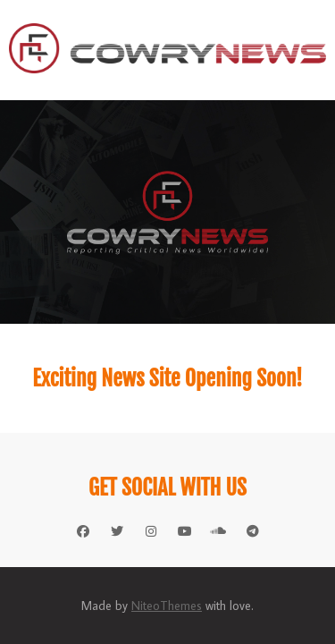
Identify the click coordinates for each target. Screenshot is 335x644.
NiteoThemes (167, 606)
